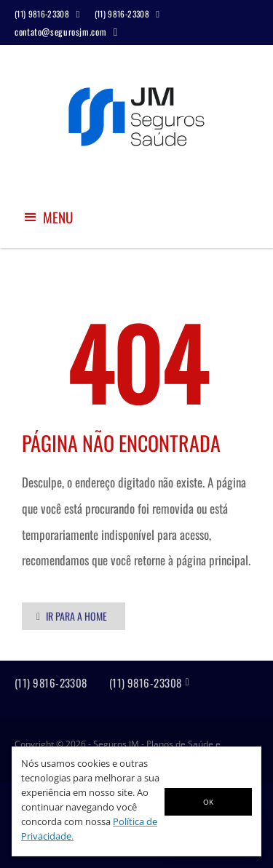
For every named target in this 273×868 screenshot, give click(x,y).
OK (208, 802)
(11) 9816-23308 (51, 683)
